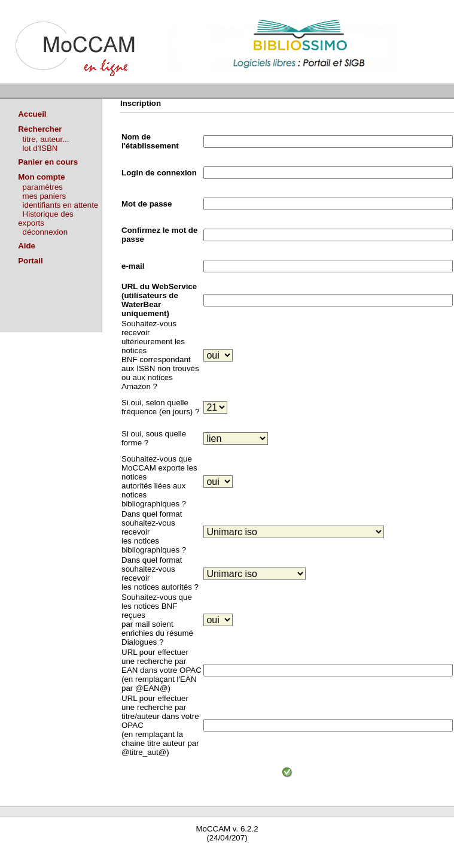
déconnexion (45, 232)
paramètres (43, 187)
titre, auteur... (46, 139)
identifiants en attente (61, 205)
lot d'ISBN (40, 148)
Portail (30, 261)
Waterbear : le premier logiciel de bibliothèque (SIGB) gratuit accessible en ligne (141, 855)
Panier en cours (48, 162)
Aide (27, 246)
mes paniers (45, 196)
